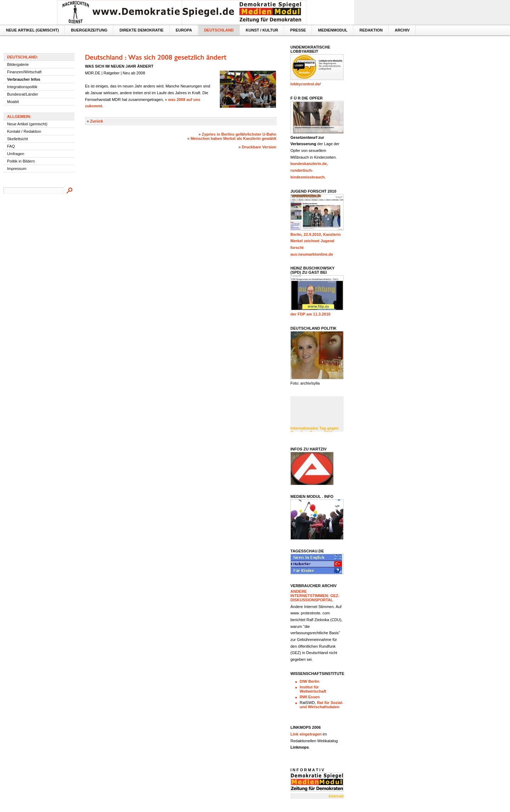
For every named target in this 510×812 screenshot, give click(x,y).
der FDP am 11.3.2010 (310, 314)
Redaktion (371, 30)
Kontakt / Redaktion (24, 131)
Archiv (402, 30)
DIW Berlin (310, 681)
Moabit (13, 102)
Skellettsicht (18, 139)
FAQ (11, 146)
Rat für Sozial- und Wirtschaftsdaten (321, 705)
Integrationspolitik (22, 87)
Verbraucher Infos (24, 79)
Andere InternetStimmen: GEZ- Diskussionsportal (315, 596)
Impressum (17, 169)
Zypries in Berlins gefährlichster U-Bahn (239, 134)
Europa (184, 30)
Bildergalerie (18, 64)
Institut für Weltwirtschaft (313, 689)
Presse (298, 30)
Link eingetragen (306, 734)
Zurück (97, 121)
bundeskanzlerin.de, (309, 164)
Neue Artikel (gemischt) (32, 30)
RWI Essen (310, 697)
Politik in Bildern (21, 161)
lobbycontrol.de (305, 84)
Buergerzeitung (89, 30)
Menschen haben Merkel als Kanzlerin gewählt (233, 138)
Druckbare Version (259, 147)
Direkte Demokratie (141, 30)
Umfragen (16, 154)
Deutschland (219, 30)
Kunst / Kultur (262, 30)
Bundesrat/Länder (22, 94)
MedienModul (333, 30)
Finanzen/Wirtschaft (24, 72)
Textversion (337, 6)
